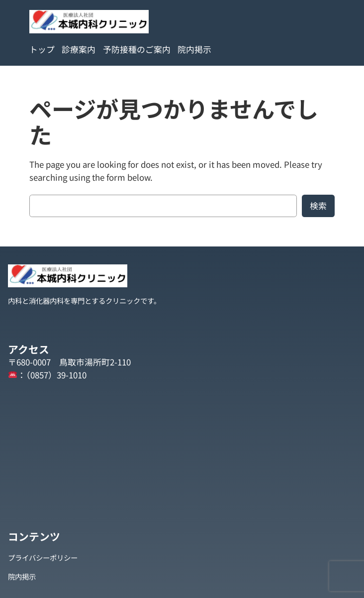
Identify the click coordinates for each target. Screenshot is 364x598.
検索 (318, 206)
